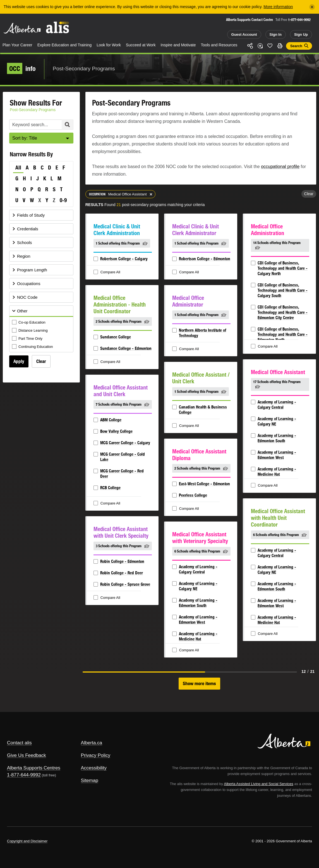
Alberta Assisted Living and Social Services (259, 784)
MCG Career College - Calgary (125, 443)
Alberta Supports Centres (34, 768)
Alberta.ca (92, 743)
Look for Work (109, 45)
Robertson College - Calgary (124, 259)
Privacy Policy (96, 755)
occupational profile (280, 167)
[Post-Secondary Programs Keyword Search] (41, 125)
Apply (19, 361)
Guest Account (244, 34)
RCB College (110, 488)
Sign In (276, 34)
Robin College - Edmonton (122, 561)
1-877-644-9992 (299, 20)
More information (278, 7)
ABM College (111, 420)
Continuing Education (33, 347)
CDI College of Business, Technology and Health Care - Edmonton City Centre (283, 312)
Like (270, 46)
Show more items (199, 683)
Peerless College (193, 495)
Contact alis (19, 743)
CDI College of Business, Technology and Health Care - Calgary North (283, 268)
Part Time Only (28, 339)
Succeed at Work (141, 45)
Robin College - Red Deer (122, 573)
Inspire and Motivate (178, 45)
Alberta (22, 28)
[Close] (312, 7)
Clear (41, 361)
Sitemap (90, 780)
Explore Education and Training (65, 45)
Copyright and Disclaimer (27, 841)
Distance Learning (30, 331)
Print (280, 46)
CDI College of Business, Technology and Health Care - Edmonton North (283, 334)
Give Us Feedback (27, 755)
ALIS (58, 28)
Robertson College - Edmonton (205, 259)
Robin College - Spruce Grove (125, 584)
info (21, 68)
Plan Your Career (17, 45)
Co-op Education (29, 323)
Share (250, 46)
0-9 (63, 200)
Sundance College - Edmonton (126, 348)
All (18, 168)
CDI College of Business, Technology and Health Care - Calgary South (283, 290)
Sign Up (301, 34)
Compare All (107, 272)
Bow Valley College (116, 431)
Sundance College (116, 337)
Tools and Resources (219, 45)
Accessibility (94, 768)
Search (296, 46)
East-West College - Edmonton (204, 484)
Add (260, 46)
